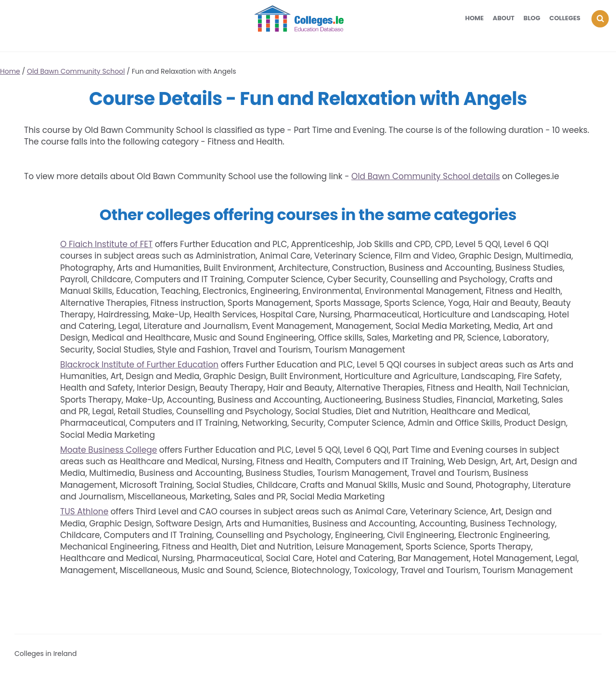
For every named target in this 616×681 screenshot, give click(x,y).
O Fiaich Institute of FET (106, 244)
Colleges (565, 18)
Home (474, 18)
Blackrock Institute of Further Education (139, 365)
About (504, 18)
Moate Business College (109, 450)
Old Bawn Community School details (426, 176)
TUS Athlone (84, 511)
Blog (532, 18)
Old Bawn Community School (76, 71)
